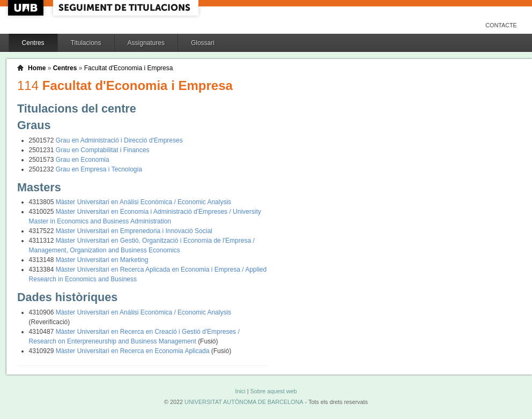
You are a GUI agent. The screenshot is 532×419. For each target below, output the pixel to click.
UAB (27, 8)
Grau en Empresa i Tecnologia (99, 169)
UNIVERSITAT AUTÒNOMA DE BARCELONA (244, 402)
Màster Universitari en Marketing (102, 260)
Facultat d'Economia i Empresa (129, 68)
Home (37, 68)
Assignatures (146, 43)
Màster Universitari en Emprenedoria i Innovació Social (134, 231)
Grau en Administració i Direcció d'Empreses (119, 140)
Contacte (501, 25)
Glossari (203, 43)
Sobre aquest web (273, 391)
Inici (240, 391)
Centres (33, 43)
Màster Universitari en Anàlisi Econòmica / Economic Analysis (143, 202)
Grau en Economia (83, 160)
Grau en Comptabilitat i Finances (103, 150)
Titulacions (86, 43)
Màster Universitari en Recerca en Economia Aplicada (134, 351)
